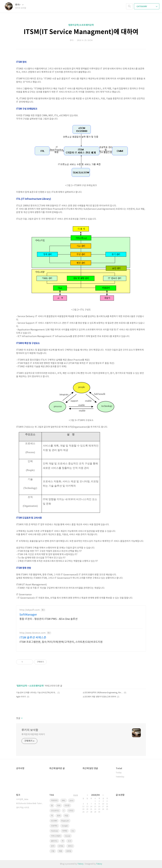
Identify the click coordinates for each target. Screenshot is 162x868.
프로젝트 (54, 826)
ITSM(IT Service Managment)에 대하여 (81, 32)
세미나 (70, 846)
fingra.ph (65, 821)
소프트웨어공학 (36, 686)
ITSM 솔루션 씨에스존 (33, 638)
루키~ (19, 5)
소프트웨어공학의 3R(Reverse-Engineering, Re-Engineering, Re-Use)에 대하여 (103, 693)
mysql (68, 836)
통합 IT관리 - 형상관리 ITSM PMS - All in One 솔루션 (48, 619)
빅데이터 (54, 801)
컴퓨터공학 (22, 686)
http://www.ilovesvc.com (33, 633)
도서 (69, 841)
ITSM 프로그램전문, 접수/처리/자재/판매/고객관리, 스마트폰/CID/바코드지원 (61, 642)
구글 (53, 851)
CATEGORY (147, 6)
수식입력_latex (22, 799)
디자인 (71, 811)
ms (73, 831)
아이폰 (67, 806)
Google (65, 826)
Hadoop (55, 831)
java (71, 801)
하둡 (66, 816)
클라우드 (54, 841)
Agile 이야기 (21, 697)
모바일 (69, 851)
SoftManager (28, 615)
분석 (53, 846)
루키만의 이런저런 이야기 (33, 735)
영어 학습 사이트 (23, 808)
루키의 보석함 (30, 730)
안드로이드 (55, 811)
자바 (59, 806)
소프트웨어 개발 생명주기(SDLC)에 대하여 (99, 697)
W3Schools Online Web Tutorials (30, 804)
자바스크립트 (56, 836)
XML (64, 801)
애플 (60, 851)
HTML (61, 846)
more (76, 795)
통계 (59, 816)
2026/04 (95, 795)
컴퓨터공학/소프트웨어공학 (81, 25)
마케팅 (65, 831)
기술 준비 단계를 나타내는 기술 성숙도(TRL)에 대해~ (36, 693)
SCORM (54, 821)
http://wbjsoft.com (30, 610)
